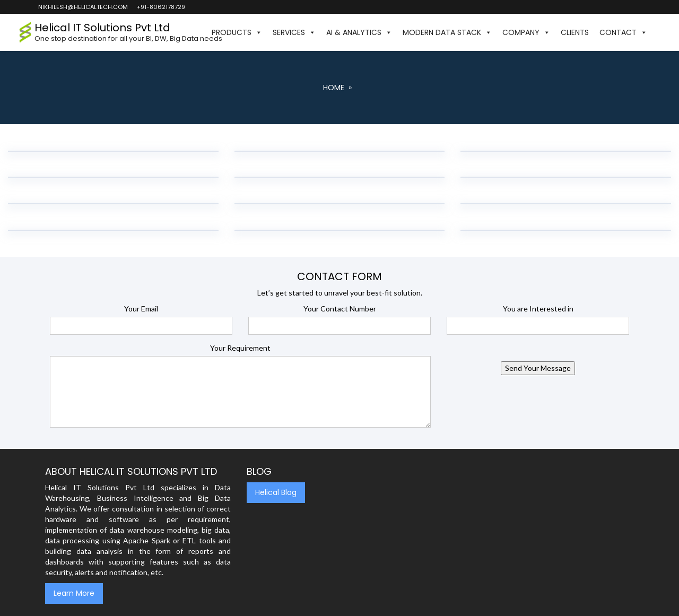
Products (237, 32)
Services (294, 32)
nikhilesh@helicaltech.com (82, 7)
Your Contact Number (340, 309)
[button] (658, 32)
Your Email (141, 309)
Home (334, 88)
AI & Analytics (359, 32)
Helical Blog (276, 492)
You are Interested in (538, 309)
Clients (575, 32)
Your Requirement (240, 348)
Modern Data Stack (447, 32)
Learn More (74, 593)
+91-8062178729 (160, 7)
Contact (623, 32)
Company (526, 32)
